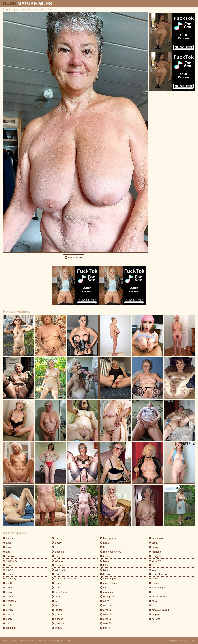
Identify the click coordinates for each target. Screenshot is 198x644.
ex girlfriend (59, 592)
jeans (105, 561)
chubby (57, 538)
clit (55, 547)
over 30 (106, 610)
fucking (57, 610)
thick (153, 601)
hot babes (10, 561)
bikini (7, 588)
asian (8, 547)
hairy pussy (108, 538)
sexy (153, 570)
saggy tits (155, 556)
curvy (56, 574)
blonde (8, 597)
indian (105, 556)
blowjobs (9, 601)
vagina (154, 614)
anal (7, 543)
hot (103, 547)
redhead (155, 552)
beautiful (9, 574)
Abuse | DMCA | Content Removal (19, 641)
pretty (153, 543)
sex (152, 565)
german (57, 614)
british (8, 610)
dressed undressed (64, 579)
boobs (8, 605)
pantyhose (156, 538)
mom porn (107, 592)
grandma (58, 623)
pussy (153, 547)
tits (152, 605)
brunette (9, 614)
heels (105, 543)
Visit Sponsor (73, 258)
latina (105, 565)
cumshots (58, 570)
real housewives (111, 552)
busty (8, 619)
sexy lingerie (109, 579)
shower (154, 579)
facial (56, 597)
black (7, 592)
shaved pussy (158, 574)
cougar (57, 556)
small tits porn (158, 588)
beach (8, 570)
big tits (8, 583)
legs (104, 570)
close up (58, 552)
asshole (9, 556)
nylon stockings (159, 597)
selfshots (155, 561)
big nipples (108, 597)
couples (57, 561)
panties (106, 628)
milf (104, 588)
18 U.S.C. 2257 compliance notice (55, 641)
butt (7, 623)
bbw (7, 565)
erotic (56, 588)
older (104, 601)
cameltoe (10, 628)
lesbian (106, 574)
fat (54, 601)
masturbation (109, 583)
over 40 (106, 614)
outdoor (106, 605)
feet (55, 605)
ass (6, 552)
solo (153, 592)
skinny (154, 583)
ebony (56, 583)
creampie (58, 565)
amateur (9, 538)
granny (57, 628)
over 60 (106, 623)
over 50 (106, 619)
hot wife (155, 619)
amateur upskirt (159, 610)
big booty (10, 579)
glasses (57, 619)
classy (57, 543)
